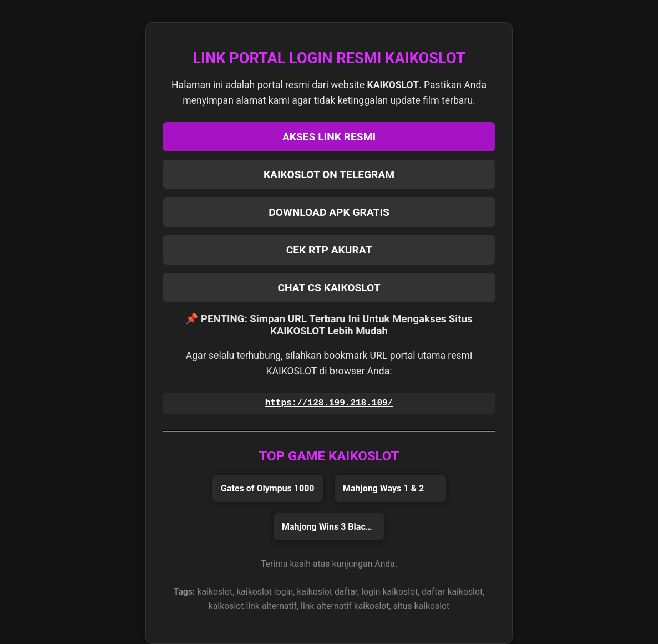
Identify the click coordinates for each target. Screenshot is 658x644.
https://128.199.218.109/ (329, 403)
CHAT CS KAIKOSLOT (329, 288)
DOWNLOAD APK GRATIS (329, 212)
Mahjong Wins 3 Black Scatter (333, 527)
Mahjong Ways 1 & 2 (383, 488)
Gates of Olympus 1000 (268, 488)
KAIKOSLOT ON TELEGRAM (329, 174)
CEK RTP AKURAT (329, 250)
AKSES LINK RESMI (329, 137)
